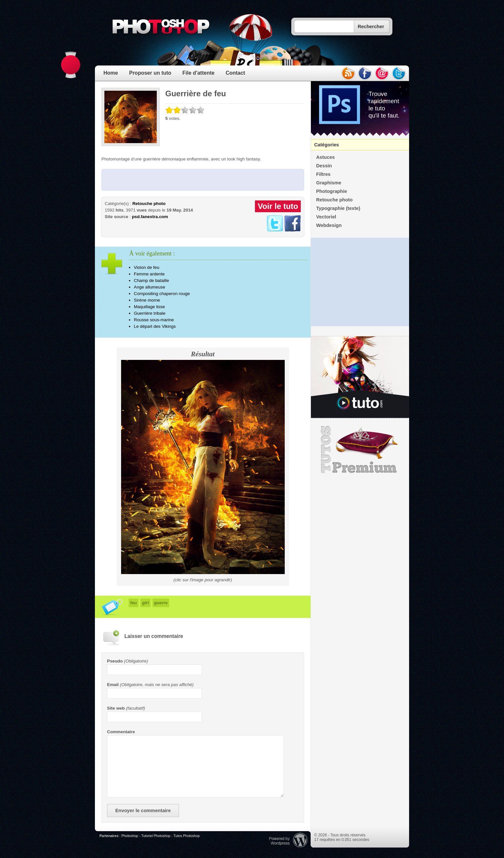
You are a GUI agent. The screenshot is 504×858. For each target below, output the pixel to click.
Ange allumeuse (150, 287)
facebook (365, 73)
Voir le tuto (278, 206)
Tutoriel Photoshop (156, 836)
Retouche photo (149, 204)
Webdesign (329, 225)
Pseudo (115, 661)
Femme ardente (149, 274)
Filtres (323, 174)
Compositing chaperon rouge (162, 294)
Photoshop (130, 836)
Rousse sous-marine (154, 320)
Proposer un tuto (150, 73)
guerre (161, 603)
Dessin (324, 166)
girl (145, 603)
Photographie (332, 191)
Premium (360, 450)
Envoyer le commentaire (143, 811)
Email (113, 685)
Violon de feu (147, 267)
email (382, 73)
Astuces (325, 157)
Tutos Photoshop (187, 836)
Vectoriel (326, 217)
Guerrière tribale (150, 313)
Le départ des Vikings (155, 326)
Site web (116, 708)
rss (348, 73)
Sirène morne (147, 300)
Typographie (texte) (338, 208)
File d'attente (198, 73)
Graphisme (329, 183)
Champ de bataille (151, 280)
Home (111, 73)
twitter (399, 73)
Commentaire (121, 732)
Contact (235, 73)
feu (134, 603)
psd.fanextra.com (150, 217)
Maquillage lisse (149, 307)
